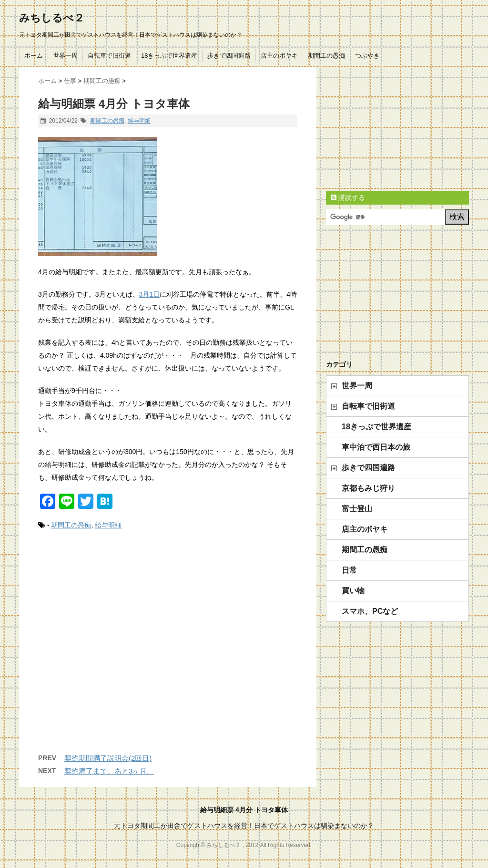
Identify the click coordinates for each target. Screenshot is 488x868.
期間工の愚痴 (326, 56)
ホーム (34, 56)
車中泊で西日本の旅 (376, 447)
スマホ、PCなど (370, 611)
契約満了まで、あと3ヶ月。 (109, 771)
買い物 (353, 591)
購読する (348, 197)
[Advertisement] (168, 651)
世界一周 (65, 56)
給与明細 (139, 121)
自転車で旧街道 (109, 56)
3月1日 (150, 294)
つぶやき (367, 56)
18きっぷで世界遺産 (169, 56)
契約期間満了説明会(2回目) (108, 758)
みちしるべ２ (52, 18)
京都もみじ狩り (368, 488)
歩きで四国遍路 (229, 56)
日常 (349, 570)
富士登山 (357, 509)
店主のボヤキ (279, 56)
